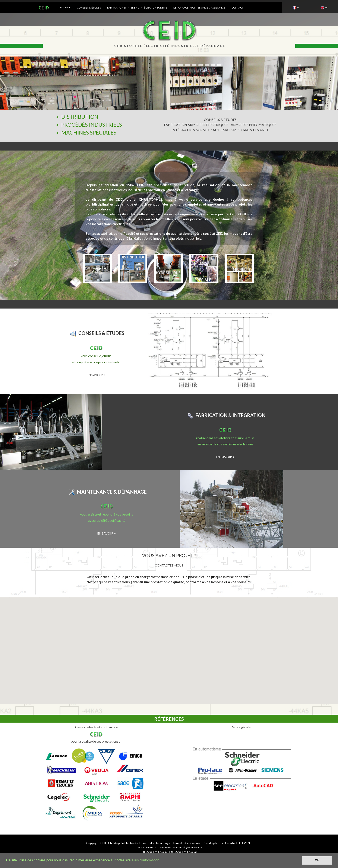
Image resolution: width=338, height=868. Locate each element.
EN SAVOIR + (96, 375)
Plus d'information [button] (146, 860)
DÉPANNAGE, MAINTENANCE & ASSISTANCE (199, 8)
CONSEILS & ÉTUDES (89, 8)
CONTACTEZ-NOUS (169, 565)
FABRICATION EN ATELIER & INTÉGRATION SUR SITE (137, 8)
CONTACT (237, 8)
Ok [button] (317, 860)
